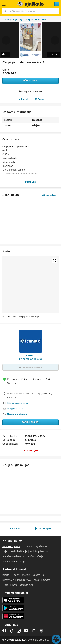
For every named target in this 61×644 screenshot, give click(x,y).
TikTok (12, 631)
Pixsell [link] (6, 585)
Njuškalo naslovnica (30, 4)
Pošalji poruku (30, 81)
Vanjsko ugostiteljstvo (16, 19)
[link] (31, 449)
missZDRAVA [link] (24, 580)
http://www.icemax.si (17, 403)
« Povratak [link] (15, 528)
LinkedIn (34, 631)
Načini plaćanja (35, 556)
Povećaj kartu (54, 261)
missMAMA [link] (8, 580)
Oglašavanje (41, 546)
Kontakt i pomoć (11, 546)
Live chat (56, 639)
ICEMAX (30, 356)
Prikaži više (30, 182)
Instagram (19, 631)
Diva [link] (14, 585)
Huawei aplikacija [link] (13, 616)
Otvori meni (4, 4)
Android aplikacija (13, 608)
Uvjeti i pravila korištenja (15, 551)
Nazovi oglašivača (17, 414)
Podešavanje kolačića (13, 556)
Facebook (4, 631)
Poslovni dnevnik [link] (21, 575)
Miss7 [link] (37, 580)
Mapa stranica (10, 561)
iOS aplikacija (13, 600)
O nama (28, 546)
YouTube (26, 631)
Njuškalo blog (41, 631)
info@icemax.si (15, 409)
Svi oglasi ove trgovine (30, 359)
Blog (22, 561)
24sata (6, 575)
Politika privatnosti (39, 551)
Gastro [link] (47, 580)
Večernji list (39, 575)
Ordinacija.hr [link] (26, 585)
